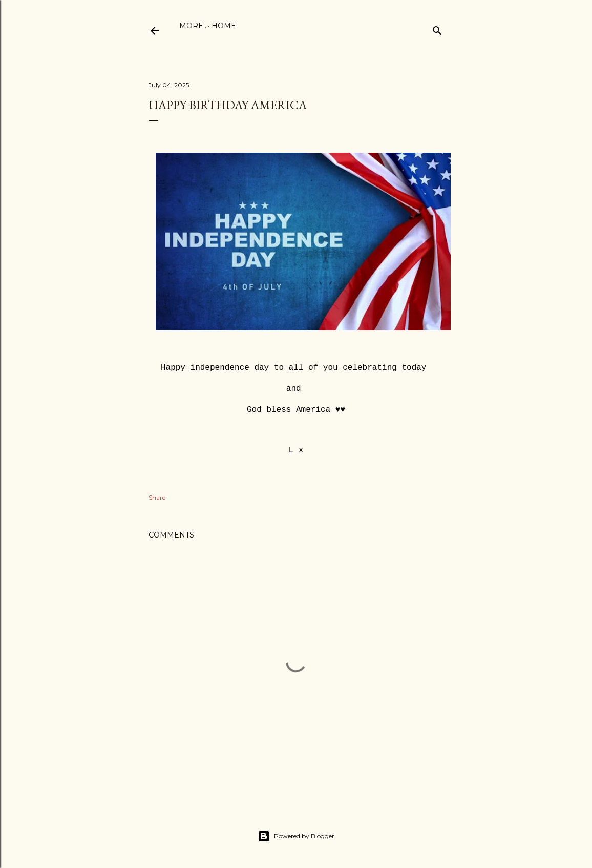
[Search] (437, 28)
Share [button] (157, 497)
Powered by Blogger (296, 836)
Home (195, 26)
